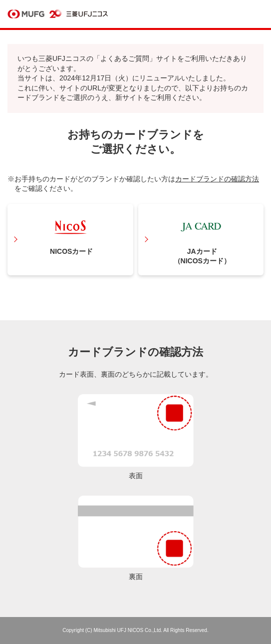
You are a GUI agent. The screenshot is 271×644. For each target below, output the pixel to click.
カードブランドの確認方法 (217, 179)
